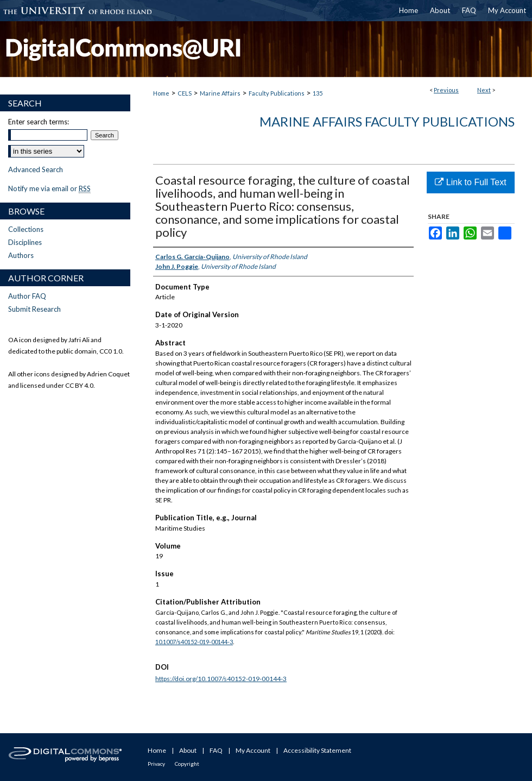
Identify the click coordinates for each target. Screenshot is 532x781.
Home (161, 93)
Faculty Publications (277, 93)
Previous (446, 90)
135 (318, 93)
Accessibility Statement (317, 750)
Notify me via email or (49, 188)
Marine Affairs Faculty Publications (387, 121)
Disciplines (25, 242)
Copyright (187, 764)
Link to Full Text (470, 182)
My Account (253, 750)
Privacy (156, 764)
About (188, 750)
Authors (21, 255)
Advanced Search (36, 169)
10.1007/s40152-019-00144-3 (194, 642)
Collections (26, 229)
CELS (185, 93)
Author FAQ (27, 296)
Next (484, 90)
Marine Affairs (220, 93)
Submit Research (34, 309)
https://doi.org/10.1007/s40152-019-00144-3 (221, 679)
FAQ (216, 750)
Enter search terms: (39, 122)
